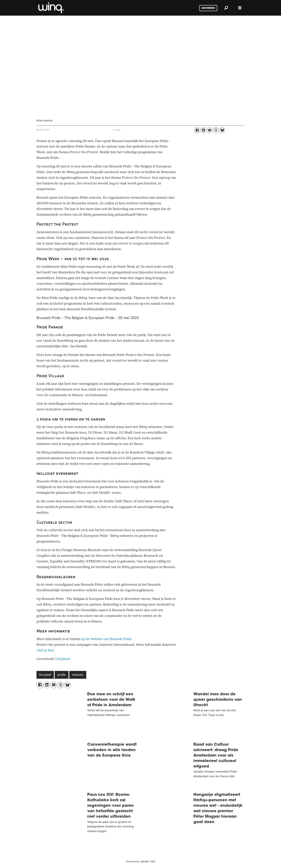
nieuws (78, 675)
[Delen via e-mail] (210, 130)
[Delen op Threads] (216, 130)
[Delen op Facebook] (197, 130)
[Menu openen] (240, 8)
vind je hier (45, 650)
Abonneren (208, 8)
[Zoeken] (226, 8)
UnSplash (63, 659)
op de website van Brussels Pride (106, 639)
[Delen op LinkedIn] (203, 130)
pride (62, 675)
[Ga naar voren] (51, 8)
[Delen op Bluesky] (222, 130)
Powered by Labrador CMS (141, 862)
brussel (45, 675)
